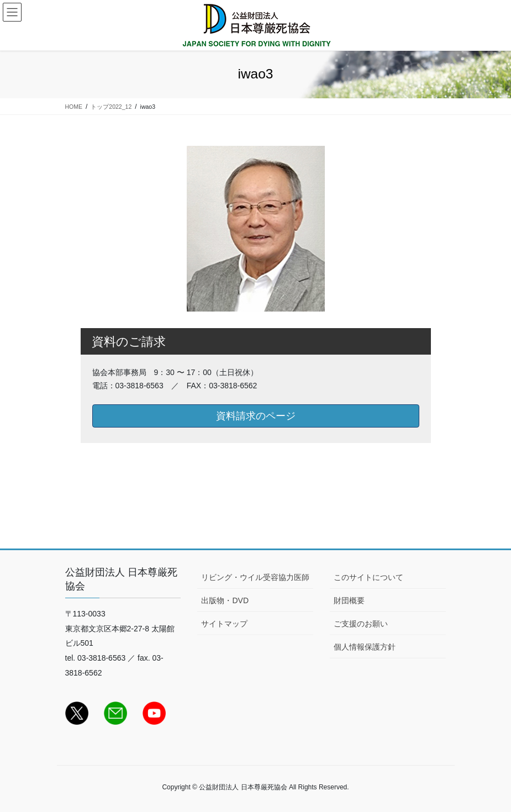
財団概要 (349, 600)
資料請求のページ (256, 416)
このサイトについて (368, 577)
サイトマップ (224, 624)
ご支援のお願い (361, 624)
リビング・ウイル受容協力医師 (255, 577)
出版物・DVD (225, 600)
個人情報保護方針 (365, 647)
